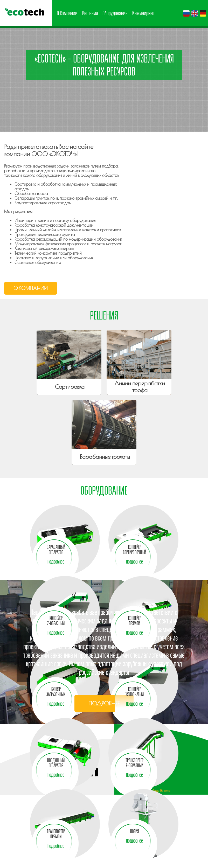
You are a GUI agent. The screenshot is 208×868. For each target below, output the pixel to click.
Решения (90, 13)
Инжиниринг (143, 13)
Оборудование (115, 13)
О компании (31, 288)
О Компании (67, 13)
